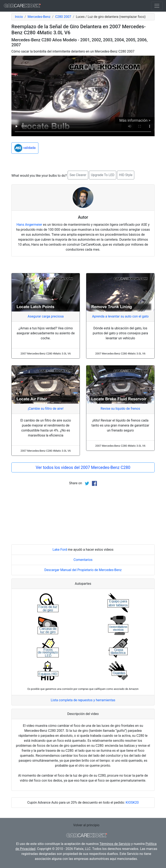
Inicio (19, 17)
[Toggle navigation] (157, 6)
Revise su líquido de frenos (120, 409)
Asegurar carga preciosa (46, 316)
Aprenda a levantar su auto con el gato (120, 316)
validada (25, 148)
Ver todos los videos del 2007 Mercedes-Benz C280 (83, 467)
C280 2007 (63, 17)
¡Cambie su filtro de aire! (46, 409)
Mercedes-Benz (39, 17)
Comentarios (83, 560)
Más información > (135, 120)
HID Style (126, 175)
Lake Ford (60, 550)
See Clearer (78, 175)
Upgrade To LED (103, 175)
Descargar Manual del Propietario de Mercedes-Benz (83, 570)
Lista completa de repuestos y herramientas (83, 700)
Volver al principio (86, 825)
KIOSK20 (132, 802)
